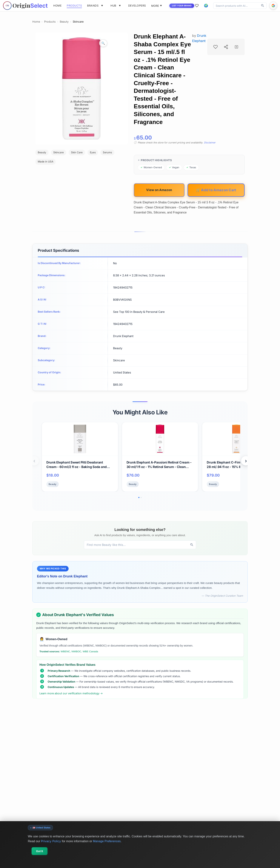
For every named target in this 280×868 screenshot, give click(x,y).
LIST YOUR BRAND (182, 6)
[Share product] (226, 47)
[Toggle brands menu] (102, 6)
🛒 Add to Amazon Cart (216, 190)
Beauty (64, 22)
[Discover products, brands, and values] (236, 6)
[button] (206, 6)
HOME (57, 6)
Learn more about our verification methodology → (71, 693)
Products (50, 22)
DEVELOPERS (137, 6)
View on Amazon (159, 190)
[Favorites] (197, 6)
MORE (157, 6)
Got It (40, 851)
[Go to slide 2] (141, 497)
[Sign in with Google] (273, 6)
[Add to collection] (236, 47)
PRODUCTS (74, 6)
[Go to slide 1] (139, 497)
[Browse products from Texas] (191, 168)
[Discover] (263, 6)
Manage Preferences (107, 841)
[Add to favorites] (216, 47)
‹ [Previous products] (34, 461)
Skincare (78, 22)
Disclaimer (210, 143)
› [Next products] (246, 461)
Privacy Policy (51, 841)
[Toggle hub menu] (120, 6)
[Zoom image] (103, 43)
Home (36, 22)
